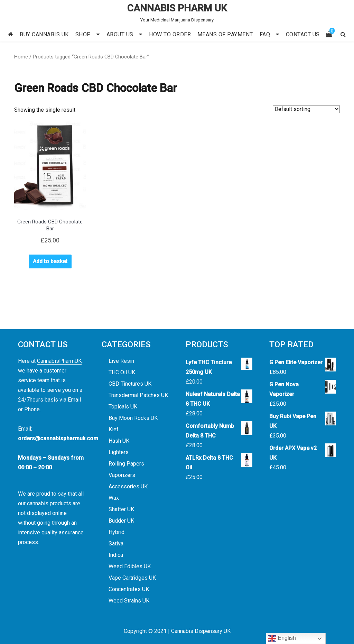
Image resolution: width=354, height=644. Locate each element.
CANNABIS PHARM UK (177, 8)
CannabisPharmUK (59, 361)
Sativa (116, 544)
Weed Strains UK (129, 601)
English (282, 638)
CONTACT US (303, 34)
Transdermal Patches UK (138, 395)
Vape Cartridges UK (132, 578)
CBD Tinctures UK (130, 384)
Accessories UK (128, 486)
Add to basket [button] (50, 261)
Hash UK (119, 441)
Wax (114, 498)
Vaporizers (122, 475)
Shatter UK (121, 509)
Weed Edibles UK (130, 566)
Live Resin (121, 361)
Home (21, 57)
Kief (114, 429)
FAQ (265, 34)
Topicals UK (123, 407)
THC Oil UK (122, 372)
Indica (116, 555)
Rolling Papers (126, 464)
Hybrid (117, 532)
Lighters (119, 452)
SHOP (83, 34)
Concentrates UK (129, 589)
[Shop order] (306, 109)
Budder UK (121, 521)
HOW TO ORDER (170, 34)
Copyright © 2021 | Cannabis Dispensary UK (177, 631)
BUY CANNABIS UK (44, 34)
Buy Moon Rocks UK (133, 418)
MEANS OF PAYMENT (225, 34)
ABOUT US (120, 34)
